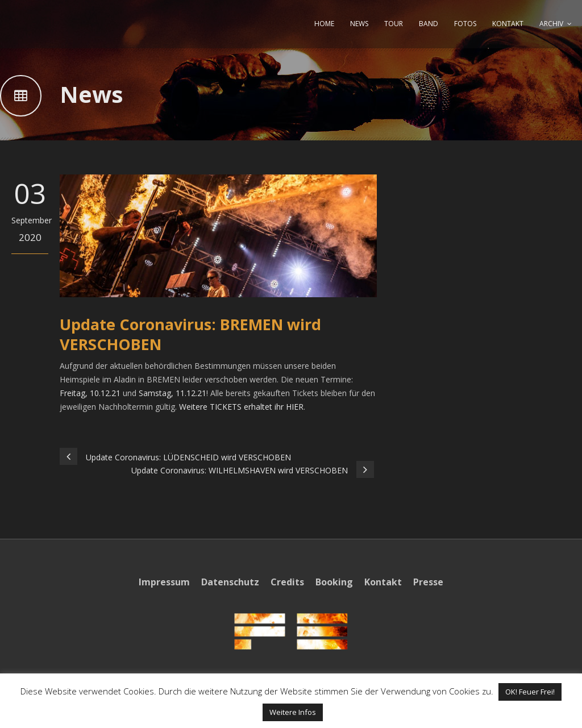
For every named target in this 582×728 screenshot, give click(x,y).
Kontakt (383, 582)
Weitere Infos (293, 712)
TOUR (394, 24)
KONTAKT (508, 24)
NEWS (359, 24)
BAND (429, 24)
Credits (287, 582)
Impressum (164, 582)
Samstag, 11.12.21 (172, 393)
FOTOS (465, 24)
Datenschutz (230, 582)
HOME (324, 24)
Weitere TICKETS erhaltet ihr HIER (241, 407)
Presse (428, 582)
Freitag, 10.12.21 (90, 393)
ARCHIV (551, 24)
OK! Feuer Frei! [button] (530, 692)
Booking (334, 582)
